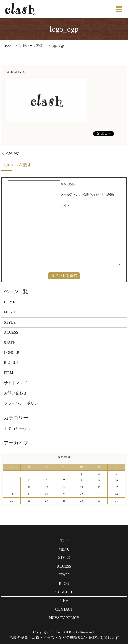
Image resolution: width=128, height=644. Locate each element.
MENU (10, 312)
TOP (8, 46)
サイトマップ (15, 383)
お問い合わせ (15, 393)
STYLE (10, 322)
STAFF (10, 343)
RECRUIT (12, 363)
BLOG (64, 584)
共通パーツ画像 (31, 46)
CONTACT (64, 609)
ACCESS (11, 332)
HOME (10, 302)
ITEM (9, 373)
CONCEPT (13, 353)
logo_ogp (13, 153)
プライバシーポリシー (23, 403)
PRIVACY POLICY (64, 618)
